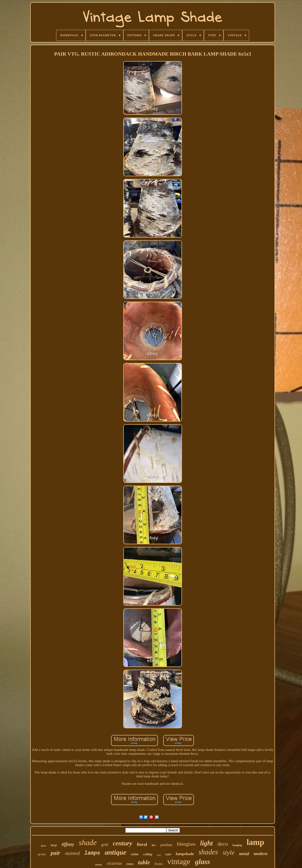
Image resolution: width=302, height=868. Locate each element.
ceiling (148, 854)
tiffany (68, 844)
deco (223, 844)
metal (244, 854)
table (144, 862)
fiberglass (186, 844)
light (207, 843)
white (135, 854)
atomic (99, 865)
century (123, 843)
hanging (237, 845)
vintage (179, 861)
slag (159, 855)
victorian (114, 863)
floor (44, 846)
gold (105, 845)
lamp (255, 842)
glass (202, 862)
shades (208, 852)
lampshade (185, 854)
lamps (92, 853)
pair (55, 853)
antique (116, 852)
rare (168, 854)
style (228, 852)
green (42, 855)
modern (260, 854)
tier (154, 845)
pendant (166, 845)
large (54, 845)
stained (72, 853)
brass (159, 864)
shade (88, 843)
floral (142, 844)
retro (130, 864)
